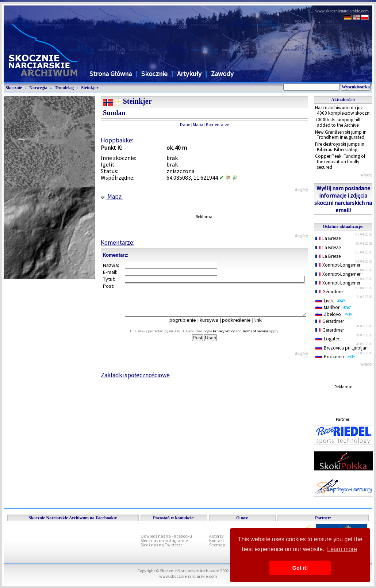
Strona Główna (111, 74)
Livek (330, 301)
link (263, 327)
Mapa (198, 124)
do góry (301, 189)
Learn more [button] (342, 549)
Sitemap (217, 545)
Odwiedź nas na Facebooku (166, 536)
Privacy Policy (232, 338)
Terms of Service (263, 338)
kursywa (214, 327)
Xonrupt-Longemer (338, 265)
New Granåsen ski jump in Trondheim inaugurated (341, 135)
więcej (366, 175)
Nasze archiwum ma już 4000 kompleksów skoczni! (343, 110)
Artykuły (189, 74)
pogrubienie (188, 327)
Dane (185, 124)
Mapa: (112, 196)
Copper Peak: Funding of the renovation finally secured (340, 161)
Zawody (222, 74)
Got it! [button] (300, 568)
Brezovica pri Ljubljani (342, 348)
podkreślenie (241, 327)
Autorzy (216, 536)
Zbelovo (334, 314)
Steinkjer (90, 88)
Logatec (328, 339)
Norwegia (38, 88)
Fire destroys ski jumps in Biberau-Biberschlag (340, 147)
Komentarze (218, 124)
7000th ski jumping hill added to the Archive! (338, 122)
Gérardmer (330, 292)
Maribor (333, 307)
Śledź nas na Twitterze (162, 545)
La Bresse (328, 238)
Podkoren (335, 357)
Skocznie (154, 74)
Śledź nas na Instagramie (164, 540)
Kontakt (217, 540)
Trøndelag (64, 88)
